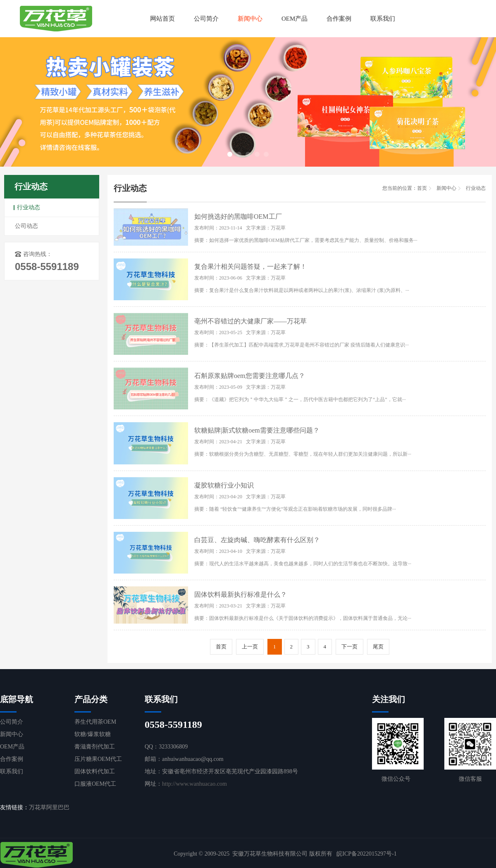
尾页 (378, 647)
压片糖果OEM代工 (98, 759)
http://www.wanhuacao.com (194, 784)
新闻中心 (250, 19)
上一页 (250, 647)
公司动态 (26, 226)
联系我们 (383, 19)
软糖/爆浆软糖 (93, 734)
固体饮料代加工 (95, 771)
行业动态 (29, 207)
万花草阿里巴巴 (49, 807)
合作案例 (339, 19)
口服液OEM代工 (95, 784)
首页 (422, 188)
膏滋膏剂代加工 (95, 747)
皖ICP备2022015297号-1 (366, 854)
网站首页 (162, 19)
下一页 (349, 647)
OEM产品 (294, 19)
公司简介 (206, 19)
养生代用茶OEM (95, 722)
